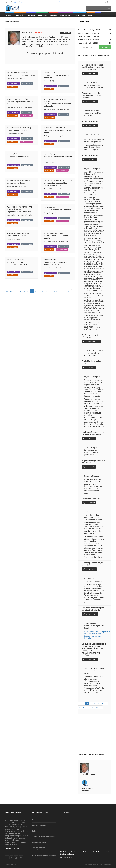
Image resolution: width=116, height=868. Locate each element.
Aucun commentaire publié (30, 2)
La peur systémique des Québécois (58, 209)
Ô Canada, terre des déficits (18, 156)
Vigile (8, 15)
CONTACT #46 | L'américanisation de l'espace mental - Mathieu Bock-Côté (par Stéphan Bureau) (85, 853)
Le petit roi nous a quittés (17, 130)
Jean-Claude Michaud (87, 790)
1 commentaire (27, 115)
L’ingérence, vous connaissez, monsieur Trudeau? (55, 263)
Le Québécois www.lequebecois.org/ (44, 855)
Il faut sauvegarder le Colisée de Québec (20, 103)
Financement (84, 22)
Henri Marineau (14, 84)
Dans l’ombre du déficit (16, 236)
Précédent (10, 291)
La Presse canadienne (39, 825)
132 (61, 291)
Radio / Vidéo (80, 15)
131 (55, 291)
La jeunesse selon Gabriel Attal (19, 211)
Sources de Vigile (40, 812)
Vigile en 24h (8, 2)
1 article (18, 2)
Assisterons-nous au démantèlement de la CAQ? (18, 263)
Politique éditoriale (90, 865)
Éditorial (31, 15)
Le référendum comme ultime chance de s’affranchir (55, 184)
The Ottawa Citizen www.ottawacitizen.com (40, 849)
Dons (90, 15)
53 (97, 707)
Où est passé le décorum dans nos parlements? (57, 105)
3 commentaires (63, 197)
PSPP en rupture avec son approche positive (58, 158)
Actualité (19, 15)
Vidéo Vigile (65, 812)
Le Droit (35, 831)
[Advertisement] (97, 734)
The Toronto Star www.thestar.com (44, 836)
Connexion (64, 2)
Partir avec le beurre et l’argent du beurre (57, 131)
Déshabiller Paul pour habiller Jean (21, 75)
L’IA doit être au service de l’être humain (56, 237)
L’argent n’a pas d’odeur (16, 183)
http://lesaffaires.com (39, 842)
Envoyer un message (105, 865)
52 (92, 707)
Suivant (68, 291)
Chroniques (42, 15)
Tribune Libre (65, 15)
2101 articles (38, 32)
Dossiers (53, 15)
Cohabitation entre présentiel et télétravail (56, 76)
